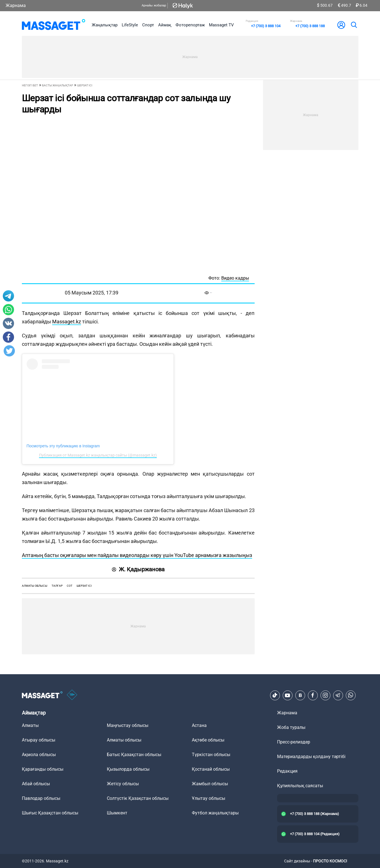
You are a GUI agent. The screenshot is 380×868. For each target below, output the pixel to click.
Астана (199, 725)
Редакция (287, 771)
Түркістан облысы (211, 755)
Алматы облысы (35, 586)
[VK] (300, 695)
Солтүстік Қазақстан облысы (138, 798)
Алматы (30, 725)
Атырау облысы (39, 740)
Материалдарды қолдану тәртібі (311, 757)
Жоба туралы (291, 727)
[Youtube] (287, 695)
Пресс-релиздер (294, 742)
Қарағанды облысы (43, 769)
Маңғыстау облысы (128, 725)
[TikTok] (275, 695)
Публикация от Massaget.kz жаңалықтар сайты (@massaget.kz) (98, 455)
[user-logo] (341, 25)
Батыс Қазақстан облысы (134, 755)
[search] (354, 25)
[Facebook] (313, 695)
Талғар (57, 586)
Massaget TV (221, 25)
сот (70, 586)
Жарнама (16, 5)
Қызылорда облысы (128, 769)
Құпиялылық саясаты (300, 786)
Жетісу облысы (123, 784)
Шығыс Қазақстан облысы (50, 813)
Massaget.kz (67, 322)
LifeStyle (130, 25)
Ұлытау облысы (209, 798)
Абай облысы (36, 784)
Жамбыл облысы (210, 784)
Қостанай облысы (211, 769)
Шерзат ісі (84, 586)
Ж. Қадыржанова (138, 569)
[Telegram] (338, 695)
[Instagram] (325, 695)
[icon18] (72, 695)
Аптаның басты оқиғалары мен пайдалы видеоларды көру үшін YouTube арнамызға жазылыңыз (137, 555)
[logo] (54, 25)
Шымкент (117, 813)
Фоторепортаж (190, 25)
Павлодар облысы (41, 798)
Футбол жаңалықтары (215, 813)
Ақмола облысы (39, 755)
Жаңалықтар (105, 25)
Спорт (148, 25)
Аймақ (165, 25)
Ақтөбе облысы (208, 740)
